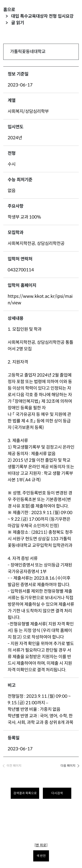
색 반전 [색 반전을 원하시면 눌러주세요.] (41, 856)
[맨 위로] (41, 845)
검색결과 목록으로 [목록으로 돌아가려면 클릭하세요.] (25, 793)
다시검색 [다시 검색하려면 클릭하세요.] (57, 793)
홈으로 (9, 10)
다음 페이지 (68, 766)
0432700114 (21, 270)
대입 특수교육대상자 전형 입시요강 (42, 16)
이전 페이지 (14, 766)
